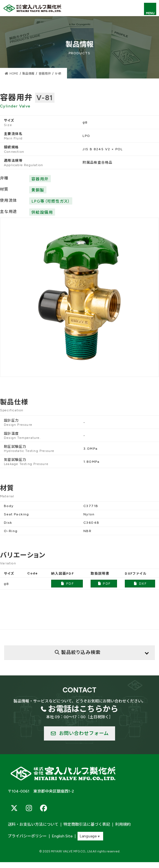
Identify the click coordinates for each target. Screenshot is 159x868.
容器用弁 (40, 179)
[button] (80, 734)
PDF (67, 583)
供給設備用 (42, 212)
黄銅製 (38, 190)
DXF (140, 583)
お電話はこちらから (83, 709)
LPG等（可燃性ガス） (51, 201)
